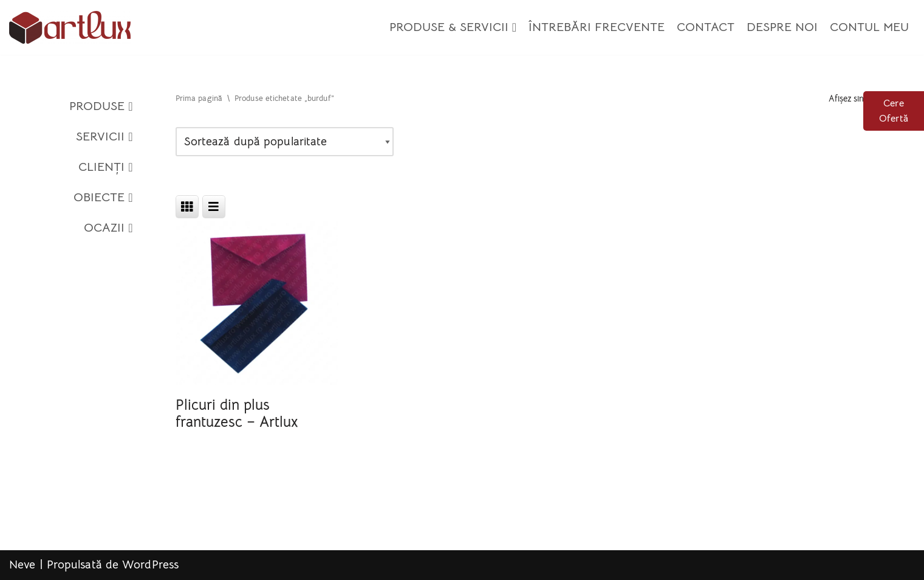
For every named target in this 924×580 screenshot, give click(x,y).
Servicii (104, 137)
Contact (706, 27)
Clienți (106, 167)
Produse (101, 106)
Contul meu (869, 27)
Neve (22, 565)
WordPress (150, 565)
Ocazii (108, 228)
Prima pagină (199, 98)
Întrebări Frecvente (597, 27)
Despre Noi (782, 27)
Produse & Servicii (453, 27)
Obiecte (103, 198)
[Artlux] (70, 27)
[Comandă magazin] (285, 142)
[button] (514, 27)
